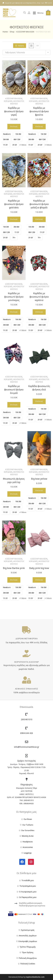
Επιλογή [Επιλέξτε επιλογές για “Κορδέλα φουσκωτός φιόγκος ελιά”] (39, 401)
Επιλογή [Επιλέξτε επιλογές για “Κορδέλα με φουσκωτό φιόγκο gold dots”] (14, 219)
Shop (12, 32)
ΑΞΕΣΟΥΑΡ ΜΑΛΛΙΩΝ (25, 32)
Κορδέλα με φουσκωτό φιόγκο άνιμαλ (14, 390)
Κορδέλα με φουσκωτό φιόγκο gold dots (14, 204)
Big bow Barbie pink (14, 568)
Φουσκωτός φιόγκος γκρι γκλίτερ (14, 480)
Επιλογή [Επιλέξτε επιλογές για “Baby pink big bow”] (39, 580)
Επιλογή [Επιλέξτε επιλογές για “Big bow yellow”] (39, 490)
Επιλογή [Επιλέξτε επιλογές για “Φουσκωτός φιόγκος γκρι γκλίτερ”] (14, 494)
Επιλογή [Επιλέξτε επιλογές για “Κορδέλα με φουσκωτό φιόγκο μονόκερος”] (14, 312)
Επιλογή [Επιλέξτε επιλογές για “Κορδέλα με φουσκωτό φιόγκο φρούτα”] (39, 126)
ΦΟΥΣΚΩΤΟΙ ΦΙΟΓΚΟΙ (17, 102)
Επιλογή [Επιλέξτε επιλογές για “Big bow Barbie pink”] (14, 580)
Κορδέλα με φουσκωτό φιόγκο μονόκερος (14, 297)
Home (5, 32)
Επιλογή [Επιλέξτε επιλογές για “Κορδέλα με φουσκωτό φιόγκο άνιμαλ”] (14, 405)
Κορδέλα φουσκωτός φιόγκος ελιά (39, 388)
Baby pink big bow (39, 568)
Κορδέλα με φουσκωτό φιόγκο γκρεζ (14, 111)
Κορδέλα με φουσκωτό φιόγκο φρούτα (39, 111)
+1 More (23, 145)
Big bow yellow (39, 479)
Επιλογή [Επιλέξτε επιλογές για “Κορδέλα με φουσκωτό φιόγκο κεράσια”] (39, 312)
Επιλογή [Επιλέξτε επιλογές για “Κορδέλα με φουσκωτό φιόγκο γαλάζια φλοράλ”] (39, 219)
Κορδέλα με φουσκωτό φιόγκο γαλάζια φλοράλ (39, 204)
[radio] (7, 134)
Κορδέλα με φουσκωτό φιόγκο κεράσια (39, 297)
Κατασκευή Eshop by (26, 977)
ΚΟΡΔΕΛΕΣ (8, 101)
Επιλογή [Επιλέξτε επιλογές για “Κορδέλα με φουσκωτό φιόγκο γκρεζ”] (14, 126)
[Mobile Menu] (37, 13)
